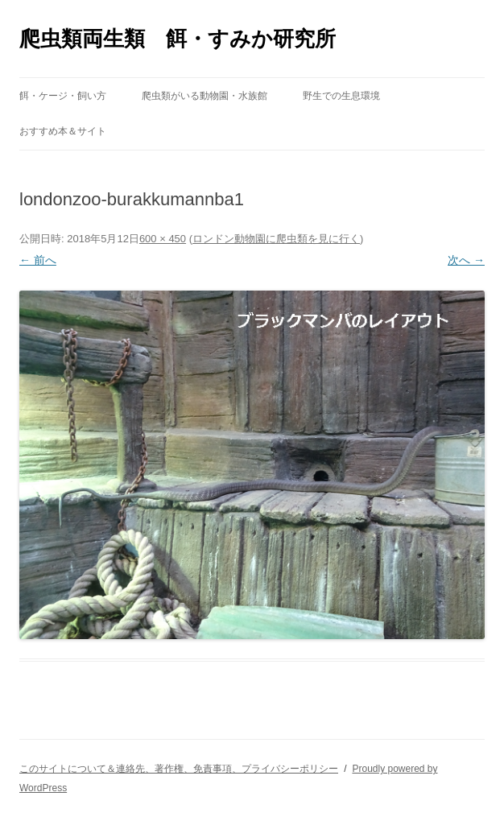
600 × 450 (163, 239)
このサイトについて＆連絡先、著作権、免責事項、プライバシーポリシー (179, 769)
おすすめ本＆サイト (63, 131)
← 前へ (38, 260)
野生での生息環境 (341, 96)
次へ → (466, 260)
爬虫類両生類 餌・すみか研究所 (178, 39)
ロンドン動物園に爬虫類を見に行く (276, 239)
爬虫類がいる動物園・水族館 (204, 96)
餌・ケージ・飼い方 (63, 96)
